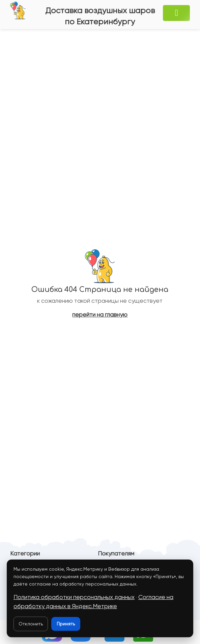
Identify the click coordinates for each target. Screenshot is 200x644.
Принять (66, 624)
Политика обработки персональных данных (74, 597)
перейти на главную (100, 315)
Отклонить (31, 624)
